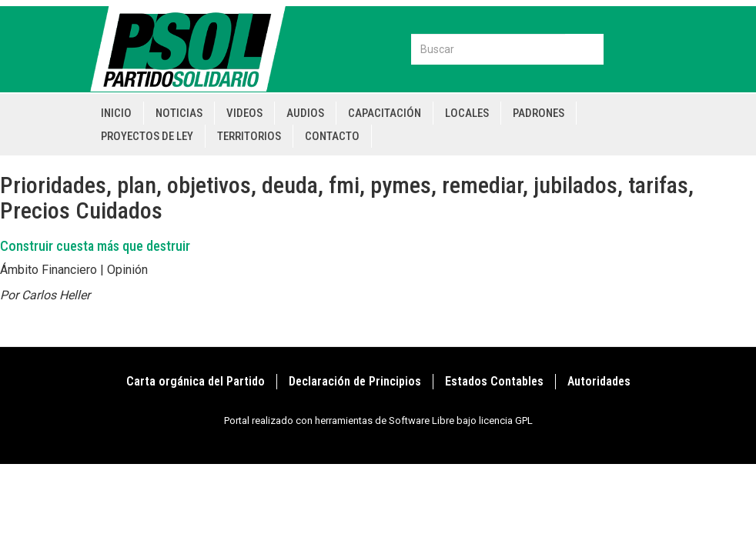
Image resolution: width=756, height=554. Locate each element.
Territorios (249, 136)
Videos (244, 113)
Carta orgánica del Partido (196, 381)
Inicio (116, 113)
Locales (467, 113)
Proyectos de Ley (147, 136)
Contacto (332, 136)
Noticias (179, 113)
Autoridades (599, 381)
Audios (305, 113)
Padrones (539, 113)
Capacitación (385, 113)
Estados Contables (494, 381)
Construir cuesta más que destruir (95, 246)
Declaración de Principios (355, 381)
